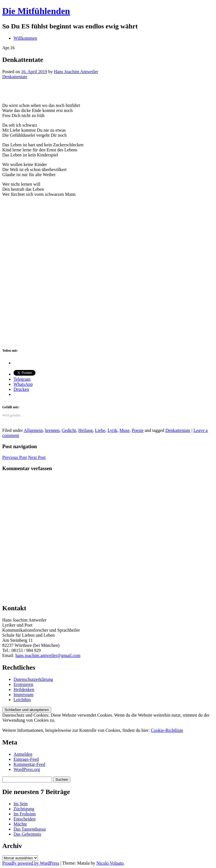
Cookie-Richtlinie (167, 730)
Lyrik (112, 430)
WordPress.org (27, 769)
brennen (52, 430)
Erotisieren (23, 684)
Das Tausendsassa (30, 829)
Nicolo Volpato (110, 863)
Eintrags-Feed (26, 759)
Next (37, 457)
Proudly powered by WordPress (31, 863)
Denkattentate (15, 77)
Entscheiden (24, 819)
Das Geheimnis (27, 834)
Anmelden (23, 754)
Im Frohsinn (25, 814)
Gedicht (69, 430)
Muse (125, 430)
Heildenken (24, 689)
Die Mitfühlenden (36, 11)
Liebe (100, 430)
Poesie (138, 430)
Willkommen (25, 38)
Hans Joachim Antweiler (76, 72)
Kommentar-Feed (29, 764)
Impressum (23, 695)
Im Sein (21, 804)
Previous (15, 457)
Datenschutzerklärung (33, 679)
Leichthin (22, 700)
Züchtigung (24, 809)
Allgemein (33, 430)
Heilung (85, 430)
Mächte (20, 824)
